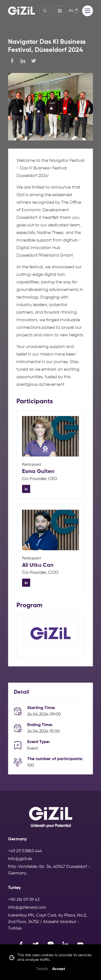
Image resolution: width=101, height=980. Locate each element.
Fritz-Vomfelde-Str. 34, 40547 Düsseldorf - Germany (49, 870)
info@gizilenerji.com (27, 908)
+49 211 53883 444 (25, 851)
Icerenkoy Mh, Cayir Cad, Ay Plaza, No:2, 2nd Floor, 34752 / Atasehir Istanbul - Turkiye (48, 922)
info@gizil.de (20, 859)
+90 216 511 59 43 (24, 900)
